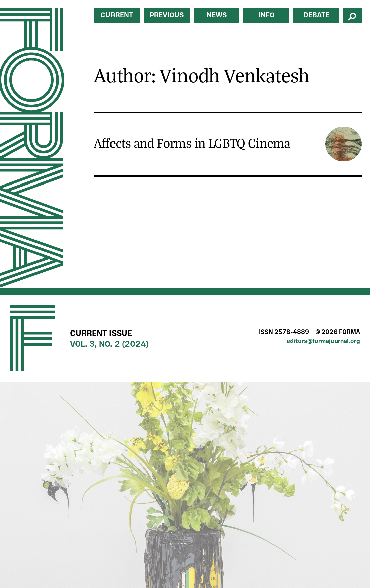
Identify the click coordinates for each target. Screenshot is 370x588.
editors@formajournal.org (323, 341)
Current (117, 16)
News (217, 16)
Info (267, 16)
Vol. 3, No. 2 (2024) (109, 345)
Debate (316, 16)
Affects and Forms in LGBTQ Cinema (192, 143)
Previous (167, 16)
